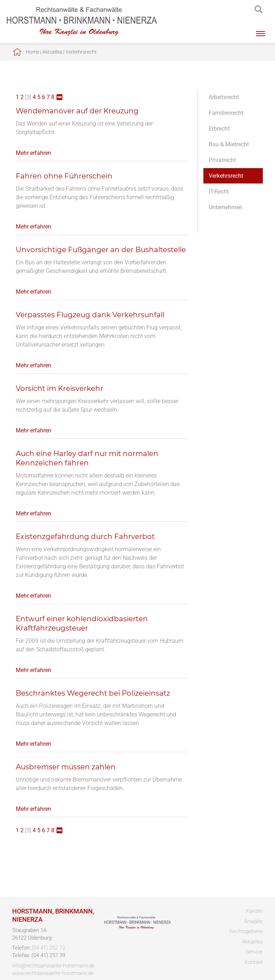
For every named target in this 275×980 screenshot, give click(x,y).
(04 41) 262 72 (49, 948)
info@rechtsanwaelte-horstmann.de (54, 966)
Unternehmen (226, 207)
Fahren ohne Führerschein (64, 176)
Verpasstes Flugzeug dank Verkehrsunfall (90, 315)
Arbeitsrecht (224, 97)
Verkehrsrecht (81, 52)
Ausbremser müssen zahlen (66, 767)
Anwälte (254, 921)
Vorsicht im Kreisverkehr (59, 388)
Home (32, 52)
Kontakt (254, 962)
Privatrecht (222, 160)
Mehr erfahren (33, 153)
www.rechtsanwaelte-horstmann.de (53, 973)
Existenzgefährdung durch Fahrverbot (85, 536)
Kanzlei (254, 911)
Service (254, 952)
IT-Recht (219, 192)
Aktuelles (52, 52)
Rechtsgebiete (246, 931)
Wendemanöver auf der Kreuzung (77, 111)
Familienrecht (226, 113)
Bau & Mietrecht (229, 144)
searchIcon (259, 10)
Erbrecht (219, 129)
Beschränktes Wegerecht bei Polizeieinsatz (93, 693)
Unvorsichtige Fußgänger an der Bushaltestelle (101, 250)
